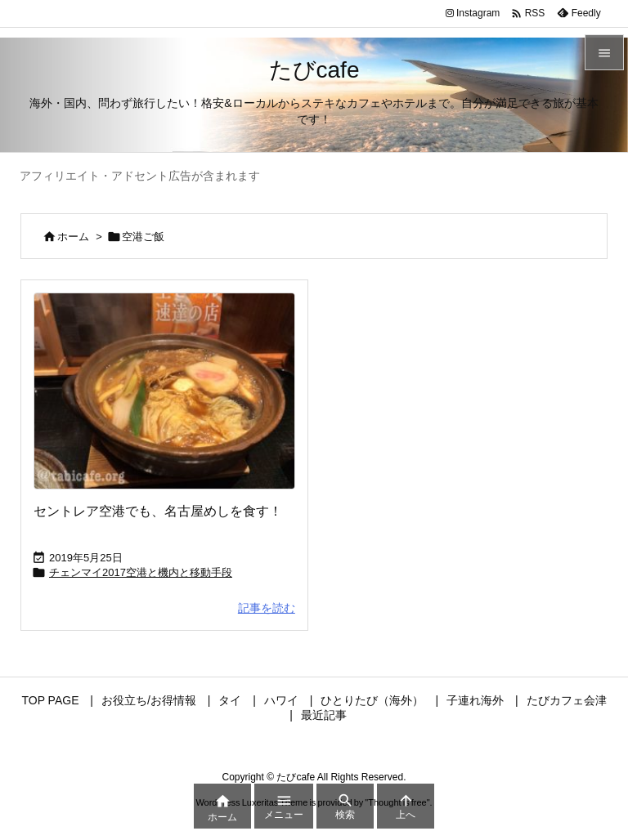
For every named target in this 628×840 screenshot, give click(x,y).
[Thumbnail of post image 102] (164, 391)
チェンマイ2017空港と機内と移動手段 (141, 572)
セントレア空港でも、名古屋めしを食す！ (158, 511)
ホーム (73, 237)
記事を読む (267, 608)
